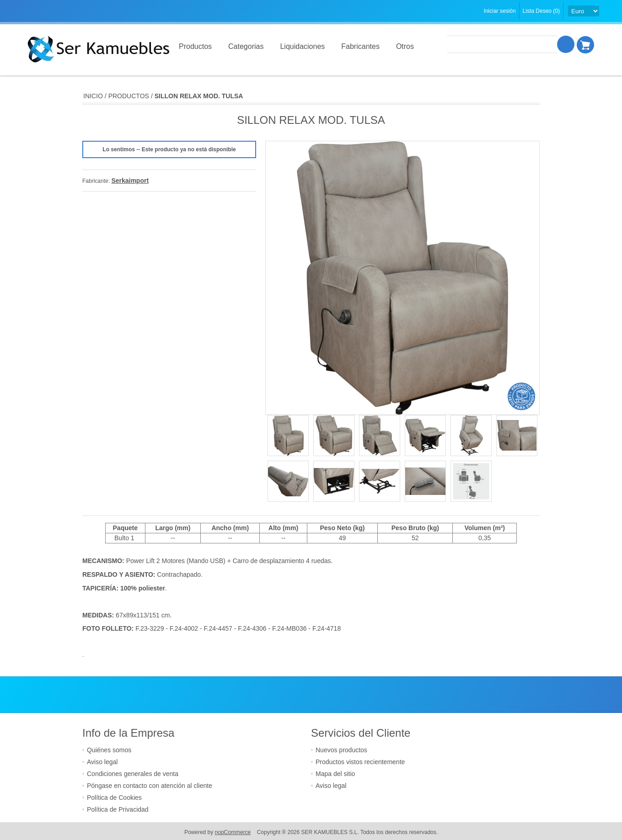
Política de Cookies (114, 797)
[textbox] (503, 44)
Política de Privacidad (118, 809)
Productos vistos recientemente (360, 762)
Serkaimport (130, 181)
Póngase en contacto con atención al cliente (150, 786)
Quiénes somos (109, 750)
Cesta (586, 44)
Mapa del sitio (335, 774)
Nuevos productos (341, 750)
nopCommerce (233, 832)
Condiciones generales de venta (133, 774)
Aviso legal (102, 762)
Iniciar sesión (500, 11)
